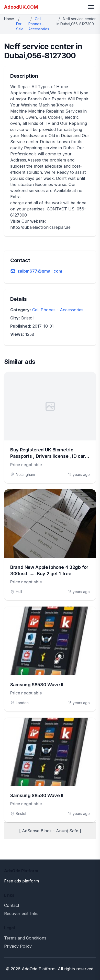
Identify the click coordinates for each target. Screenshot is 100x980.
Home (9, 19)
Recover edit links (21, 914)
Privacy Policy (18, 946)
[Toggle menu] (91, 7)
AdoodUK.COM (21, 7)
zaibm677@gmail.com (40, 271)
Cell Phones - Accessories (39, 24)
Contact (12, 905)
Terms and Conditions (25, 938)
